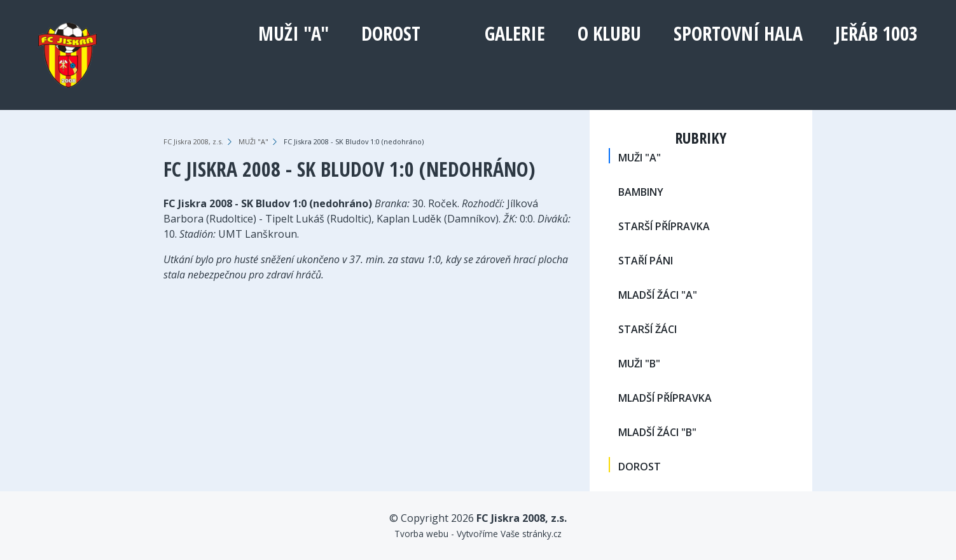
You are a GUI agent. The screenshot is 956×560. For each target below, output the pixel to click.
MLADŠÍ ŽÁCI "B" (657, 432)
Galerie (515, 33)
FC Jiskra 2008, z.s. (193, 141)
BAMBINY (641, 192)
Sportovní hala (738, 33)
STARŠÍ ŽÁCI (648, 329)
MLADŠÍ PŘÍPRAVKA (665, 398)
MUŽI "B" (639, 364)
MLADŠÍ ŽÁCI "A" (658, 295)
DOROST (391, 33)
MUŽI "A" (294, 33)
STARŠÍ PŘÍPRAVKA (664, 226)
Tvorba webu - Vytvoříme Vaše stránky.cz (478, 534)
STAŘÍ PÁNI (646, 261)
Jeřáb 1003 (876, 33)
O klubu (609, 33)
